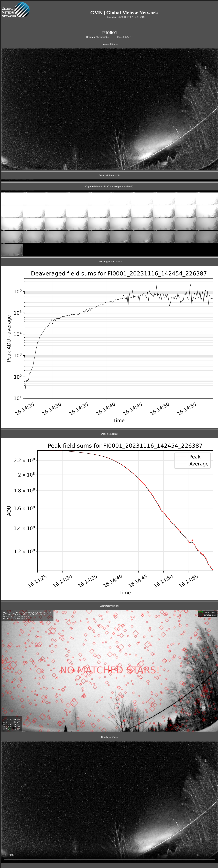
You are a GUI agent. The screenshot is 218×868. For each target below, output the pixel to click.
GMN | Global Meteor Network (124, 13)
